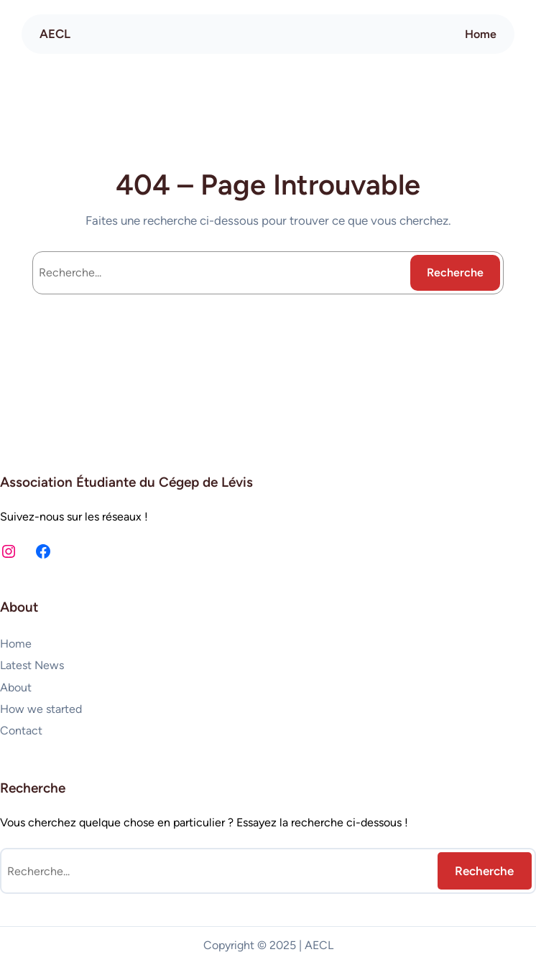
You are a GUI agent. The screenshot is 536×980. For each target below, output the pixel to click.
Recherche (455, 272)
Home (481, 34)
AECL (55, 34)
